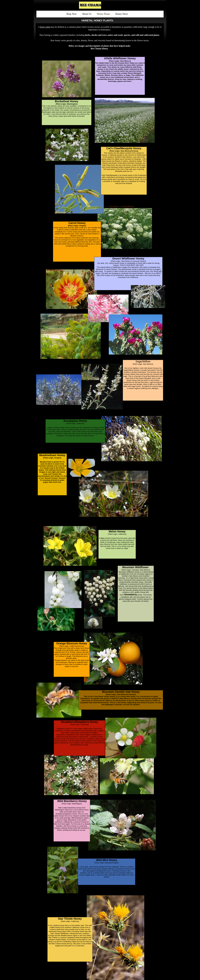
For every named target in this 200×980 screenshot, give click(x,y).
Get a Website (114, 206)
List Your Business (128, 206)
